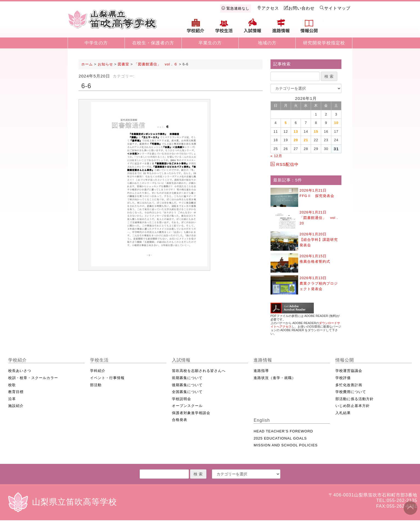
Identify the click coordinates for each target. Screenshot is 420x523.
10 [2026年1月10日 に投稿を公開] (336, 123)
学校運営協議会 (349, 371)
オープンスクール (187, 406)
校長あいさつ (20, 371)
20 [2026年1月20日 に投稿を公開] (296, 140)
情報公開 (309, 28)
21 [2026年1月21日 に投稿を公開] (306, 140)
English (338, 28)
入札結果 (343, 413)
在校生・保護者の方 (153, 43)
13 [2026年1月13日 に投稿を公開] (296, 132)
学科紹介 (98, 371)
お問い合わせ (299, 8)
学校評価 (343, 378)
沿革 (12, 399)
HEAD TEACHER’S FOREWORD (283, 431)
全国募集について (187, 392)
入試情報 (252, 28)
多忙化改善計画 (349, 385)
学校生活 (224, 28)
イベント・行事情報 (107, 378)
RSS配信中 (285, 164)
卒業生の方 (210, 43)
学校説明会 (182, 399)
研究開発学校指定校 (324, 43)
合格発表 (180, 420)
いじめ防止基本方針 (353, 406)
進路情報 (281, 28)
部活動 (96, 385)
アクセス (268, 8)
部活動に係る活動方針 (355, 399)
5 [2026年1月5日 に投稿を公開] (286, 123)
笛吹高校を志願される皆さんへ (199, 371)
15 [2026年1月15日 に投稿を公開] (316, 132)
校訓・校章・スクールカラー (33, 378)
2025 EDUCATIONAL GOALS (280, 438)
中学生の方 (96, 43)
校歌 (12, 385)
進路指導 (261, 371)
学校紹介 (196, 28)
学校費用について (351, 392)
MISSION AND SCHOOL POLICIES (286, 445)
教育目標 (16, 392)
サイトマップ (335, 8)
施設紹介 (16, 406)
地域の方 (267, 43)
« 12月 (276, 156)
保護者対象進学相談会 (191, 413)
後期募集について (187, 385)
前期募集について (187, 378)
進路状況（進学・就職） (275, 378)
